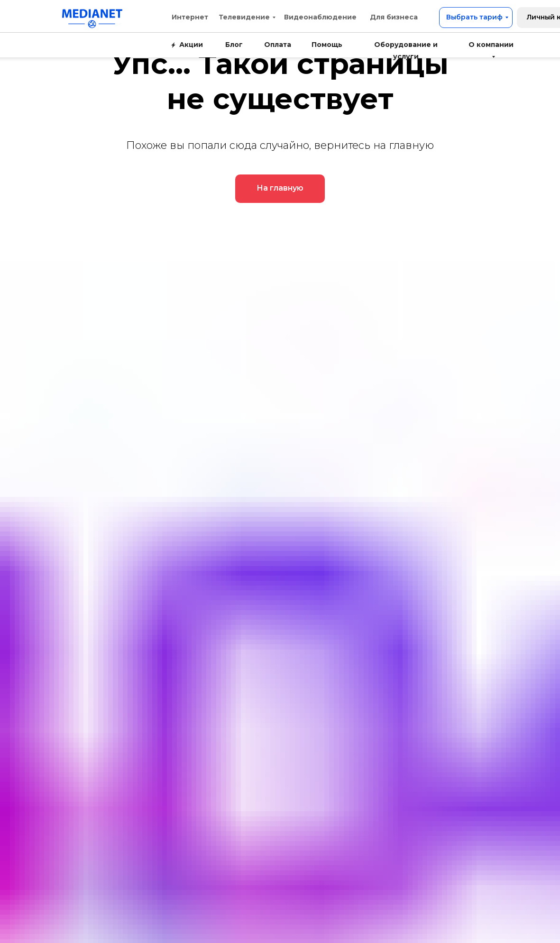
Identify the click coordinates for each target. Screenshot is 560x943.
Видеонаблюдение (320, 17)
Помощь (327, 45)
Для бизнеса (394, 17)
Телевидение (244, 17)
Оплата (278, 45)
